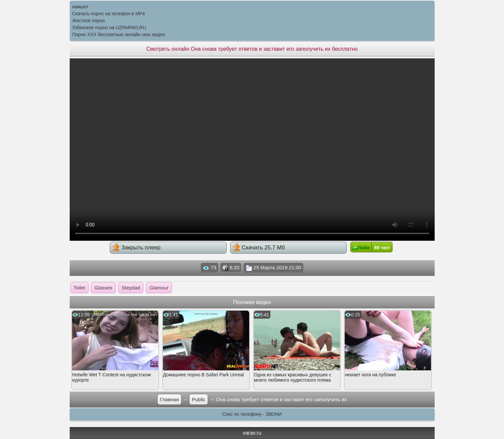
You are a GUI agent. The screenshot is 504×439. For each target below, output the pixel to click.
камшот (80, 7)
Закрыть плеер (136, 247)
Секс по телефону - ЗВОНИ (252, 414)
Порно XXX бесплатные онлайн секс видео (119, 34)
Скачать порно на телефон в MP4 (109, 14)
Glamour (159, 288)
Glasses (103, 288)
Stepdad (131, 288)
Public (199, 399)
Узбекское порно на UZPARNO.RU (109, 28)
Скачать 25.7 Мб (259, 247)
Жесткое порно (89, 21)
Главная (169, 399)
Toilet (79, 288)
